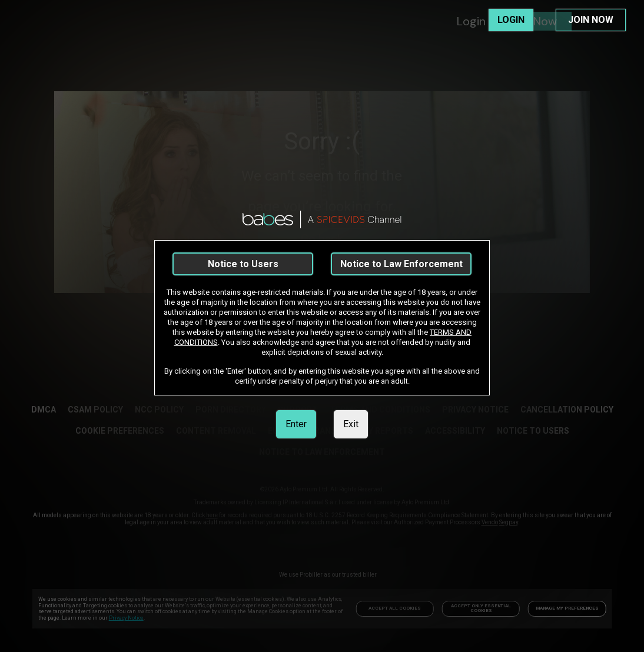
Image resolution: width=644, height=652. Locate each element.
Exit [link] (351, 424)
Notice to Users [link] (243, 264)
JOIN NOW (591, 20)
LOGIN (511, 20)
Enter (296, 424)
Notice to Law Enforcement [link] (401, 264)
